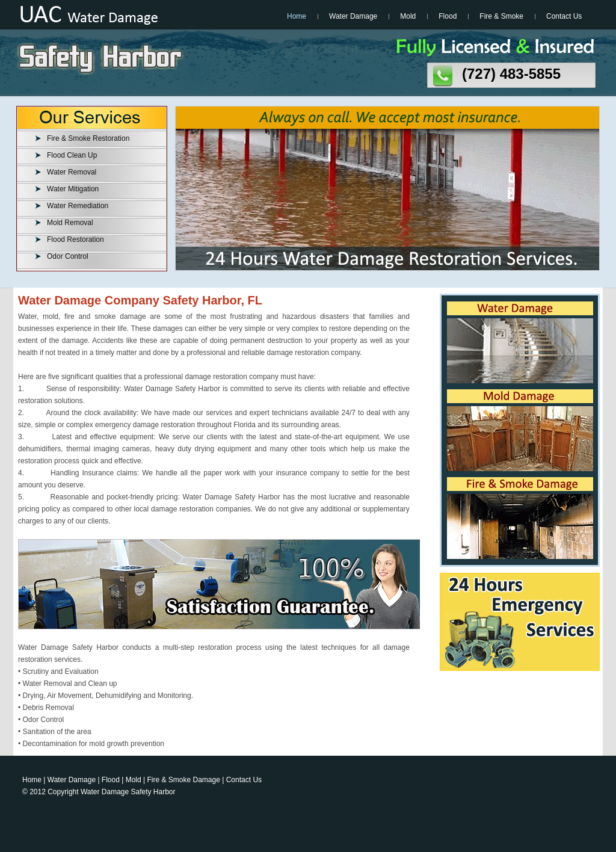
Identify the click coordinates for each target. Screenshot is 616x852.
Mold (408, 16)
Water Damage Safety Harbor (128, 792)
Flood (448, 16)
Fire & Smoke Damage (184, 780)
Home (297, 16)
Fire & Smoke (501, 16)
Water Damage (353, 16)
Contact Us (564, 16)
